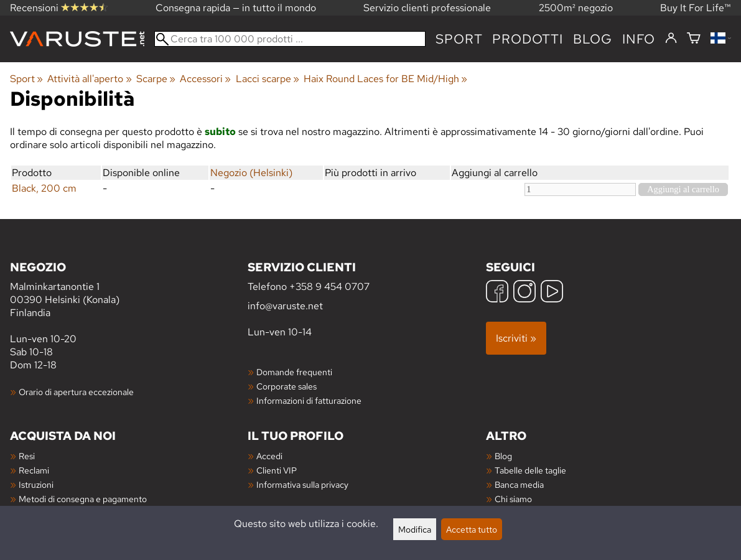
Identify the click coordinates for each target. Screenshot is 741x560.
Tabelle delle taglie (530, 470)
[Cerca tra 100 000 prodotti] (290, 39)
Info (639, 39)
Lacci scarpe (268, 79)
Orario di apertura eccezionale (76, 392)
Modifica (415, 529)
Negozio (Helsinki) (251, 173)
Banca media (519, 484)
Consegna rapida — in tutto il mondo (236, 8)
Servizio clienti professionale (427, 8)
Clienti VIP (277, 470)
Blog (503, 456)
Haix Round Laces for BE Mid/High (385, 79)
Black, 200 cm (44, 188)
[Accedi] (671, 39)
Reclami (34, 470)
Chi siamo (513, 499)
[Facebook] (497, 293)
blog (593, 39)
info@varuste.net (285, 306)
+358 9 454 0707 (329, 287)
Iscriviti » (516, 338)
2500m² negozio (576, 8)
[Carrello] (694, 39)
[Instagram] (524, 293)
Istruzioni (36, 484)
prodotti (527, 39)
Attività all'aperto (89, 79)
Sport (459, 39)
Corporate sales (287, 386)
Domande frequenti (294, 372)
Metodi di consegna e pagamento (83, 499)
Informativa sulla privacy (302, 484)
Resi (27, 456)
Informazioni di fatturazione (309, 400)
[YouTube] (552, 293)
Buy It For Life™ (696, 8)
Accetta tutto (472, 529)
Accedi (269, 456)
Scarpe (156, 79)
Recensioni (59, 8)
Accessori (205, 79)
